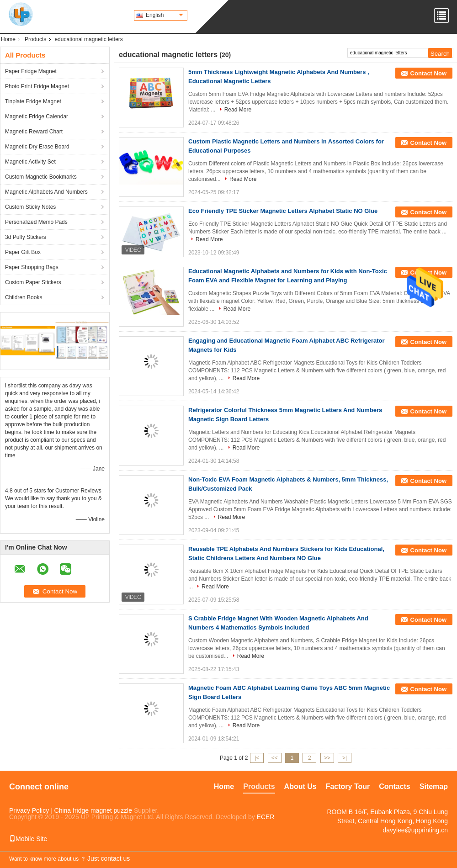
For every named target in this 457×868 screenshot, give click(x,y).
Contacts (394, 786)
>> (327, 758)
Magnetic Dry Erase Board (37, 147)
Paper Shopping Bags (32, 267)
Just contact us (109, 858)
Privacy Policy (29, 810)
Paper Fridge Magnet (31, 71)
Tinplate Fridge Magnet (33, 101)
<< (275, 758)
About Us (300, 786)
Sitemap (434, 786)
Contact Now (428, 73)
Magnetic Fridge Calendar (37, 116)
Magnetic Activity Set (30, 162)
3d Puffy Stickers (26, 237)
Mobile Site (28, 839)
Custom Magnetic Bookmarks (41, 177)
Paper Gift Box (23, 252)
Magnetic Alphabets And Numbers (46, 192)
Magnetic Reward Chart (34, 132)
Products (35, 39)
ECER (266, 817)
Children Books (24, 297)
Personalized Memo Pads (36, 222)
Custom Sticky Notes (30, 207)
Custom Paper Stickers (33, 282)
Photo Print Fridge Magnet (37, 86)
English (165, 15)
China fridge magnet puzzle (93, 810)
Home (8, 39)
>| (345, 758)
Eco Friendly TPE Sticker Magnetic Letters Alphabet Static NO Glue (283, 211)
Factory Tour (348, 786)
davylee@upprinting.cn (415, 830)
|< (257, 758)
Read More (238, 110)
